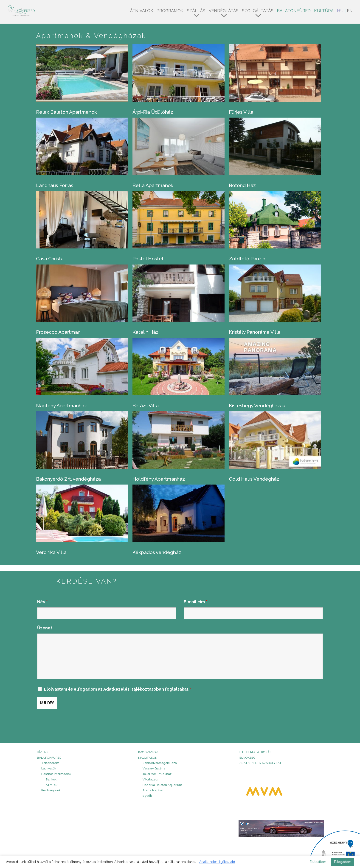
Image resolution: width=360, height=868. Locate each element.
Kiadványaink (51, 790)
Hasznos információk (56, 774)
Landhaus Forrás (55, 185)
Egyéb (147, 796)
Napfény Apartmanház (61, 406)
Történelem (50, 763)
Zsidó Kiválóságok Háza (160, 763)
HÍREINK (43, 752)
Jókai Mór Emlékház (157, 774)
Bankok (51, 779)
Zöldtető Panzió (247, 259)
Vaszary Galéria (154, 768)
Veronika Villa (51, 552)
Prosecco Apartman (58, 332)
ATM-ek (52, 785)
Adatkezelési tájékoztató (217, 862)
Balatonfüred (294, 11)
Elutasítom (318, 862)
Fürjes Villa (241, 112)
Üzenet (46, 628)
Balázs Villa (146, 406)
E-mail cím (195, 602)
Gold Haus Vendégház (254, 479)
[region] (180, 862)
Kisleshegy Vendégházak (257, 406)
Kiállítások (148, 758)
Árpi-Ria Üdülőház (153, 112)
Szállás (196, 11)
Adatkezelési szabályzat (261, 763)
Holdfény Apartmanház (159, 479)
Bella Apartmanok (153, 185)
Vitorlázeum (152, 779)
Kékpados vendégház (157, 552)
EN (350, 11)
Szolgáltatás (258, 11)
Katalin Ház (145, 332)
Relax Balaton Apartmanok (66, 112)
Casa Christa (50, 259)
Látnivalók (140, 11)
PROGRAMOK (148, 752)
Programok (170, 11)
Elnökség (247, 758)
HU (340, 11)
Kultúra (324, 11)
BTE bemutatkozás (255, 752)
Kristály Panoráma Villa (255, 332)
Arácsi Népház (153, 790)
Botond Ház (242, 185)
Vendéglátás (224, 11)
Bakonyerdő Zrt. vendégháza (68, 479)
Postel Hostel (148, 259)
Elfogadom (343, 862)
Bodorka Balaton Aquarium (162, 785)
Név (42, 602)
